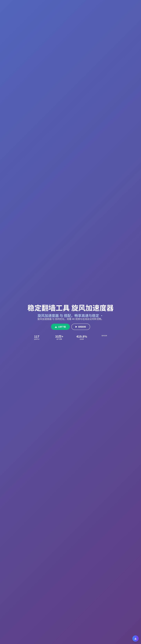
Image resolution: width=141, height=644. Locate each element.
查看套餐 (81, 327)
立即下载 (60, 327)
